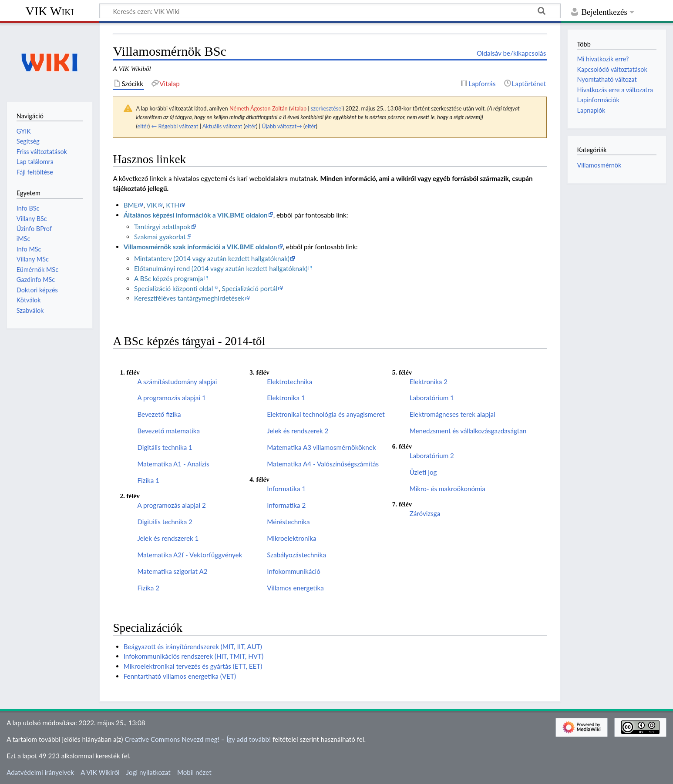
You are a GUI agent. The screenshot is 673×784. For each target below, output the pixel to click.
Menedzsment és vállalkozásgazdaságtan (468, 431)
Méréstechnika (288, 522)
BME (131, 205)
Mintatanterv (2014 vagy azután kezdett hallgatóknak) (212, 258)
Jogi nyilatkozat (148, 772)
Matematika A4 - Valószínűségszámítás (323, 464)
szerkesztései (327, 108)
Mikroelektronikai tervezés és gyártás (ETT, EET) (193, 666)
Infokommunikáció (293, 571)
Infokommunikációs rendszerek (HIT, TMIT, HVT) (193, 656)
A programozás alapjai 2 (171, 505)
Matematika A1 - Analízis (173, 464)
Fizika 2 (148, 588)
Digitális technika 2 (165, 522)
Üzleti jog (423, 472)
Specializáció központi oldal (173, 288)
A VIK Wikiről (100, 772)
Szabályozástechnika (296, 555)
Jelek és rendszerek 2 (298, 431)
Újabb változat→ (282, 126)
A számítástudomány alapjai (177, 382)
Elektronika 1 (286, 398)
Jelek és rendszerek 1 (168, 538)
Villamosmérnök (599, 165)
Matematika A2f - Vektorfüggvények (190, 555)
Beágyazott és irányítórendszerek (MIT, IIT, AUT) (193, 647)
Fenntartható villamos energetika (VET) (180, 676)
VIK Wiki (50, 11)
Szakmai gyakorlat (160, 237)
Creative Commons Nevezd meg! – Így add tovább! (198, 739)
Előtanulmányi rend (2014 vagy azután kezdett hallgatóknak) (221, 268)
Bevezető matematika (168, 431)
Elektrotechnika (289, 382)
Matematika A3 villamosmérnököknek (321, 447)
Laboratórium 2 (432, 456)
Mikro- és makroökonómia (448, 489)
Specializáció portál (250, 288)
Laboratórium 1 (432, 398)
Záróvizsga (425, 513)
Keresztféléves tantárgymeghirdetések (189, 298)
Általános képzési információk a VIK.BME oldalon (196, 215)
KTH (173, 205)
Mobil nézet (194, 772)
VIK (152, 205)
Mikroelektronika (291, 538)
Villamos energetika (295, 588)
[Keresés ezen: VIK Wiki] (330, 11)
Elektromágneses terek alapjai (453, 414)
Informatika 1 (286, 489)
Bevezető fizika (159, 414)
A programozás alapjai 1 (171, 398)
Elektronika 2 (429, 382)
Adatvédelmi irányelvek (40, 772)
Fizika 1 (148, 480)
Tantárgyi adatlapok (162, 227)
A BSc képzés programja (169, 278)
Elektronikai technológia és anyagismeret (326, 414)
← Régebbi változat (175, 126)
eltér (143, 126)
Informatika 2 (286, 505)
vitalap (298, 108)
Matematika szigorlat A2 (172, 571)
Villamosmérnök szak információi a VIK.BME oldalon (200, 247)
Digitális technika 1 (165, 447)
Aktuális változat (222, 126)
